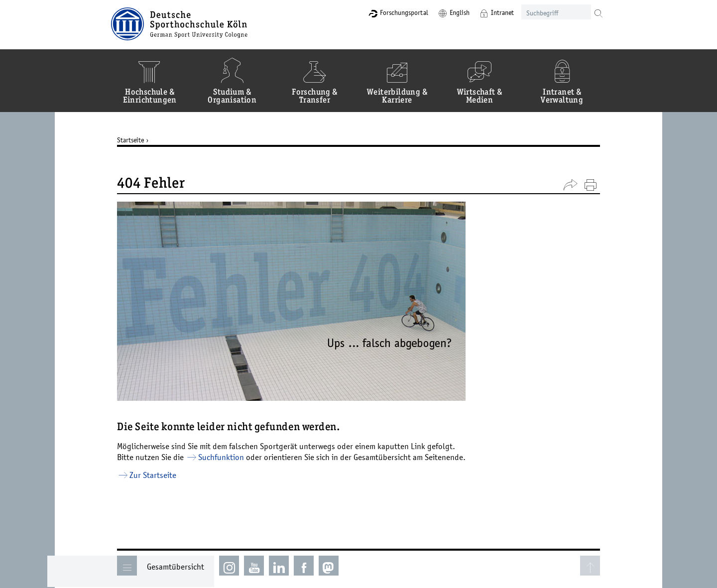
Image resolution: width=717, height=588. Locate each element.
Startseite (138, 140)
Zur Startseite (160, 475)
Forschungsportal (390, 12)
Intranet (488, 12)
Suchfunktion (229, 457)
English (445, 12)
